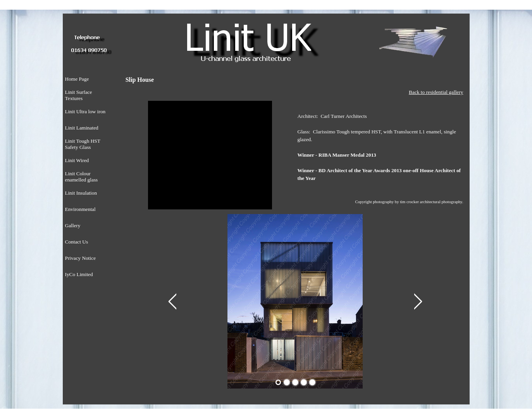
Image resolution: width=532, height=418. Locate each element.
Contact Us (77, 242)
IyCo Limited (79, 274)
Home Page (77, 79)
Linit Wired (77, 160)
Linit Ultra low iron (85, 111)
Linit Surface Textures (79, 95)
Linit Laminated (82, 128)
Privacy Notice (81, 258)
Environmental (80, 209)
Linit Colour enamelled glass (82, 177)
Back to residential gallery (436, 92)
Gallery (73, 225)
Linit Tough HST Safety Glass (83, 144)
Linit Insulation (81, 193)
